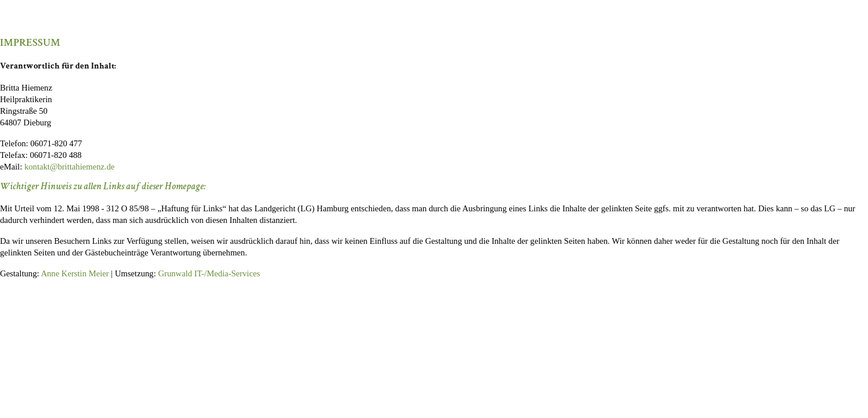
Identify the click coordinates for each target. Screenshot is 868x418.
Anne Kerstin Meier (75, 273)
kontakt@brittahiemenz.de (70, 167)
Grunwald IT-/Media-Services (209, 273)
